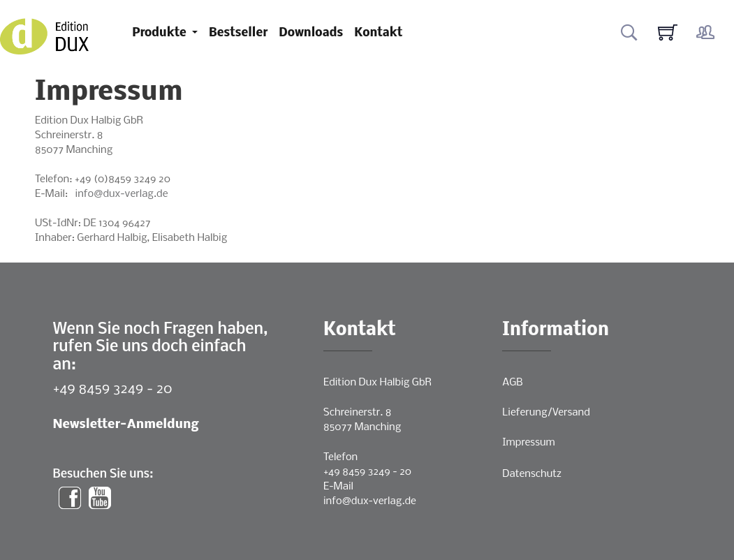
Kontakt (378, 33)
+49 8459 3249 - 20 (113, 389)
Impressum (528, 443)
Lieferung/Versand (546, 413)
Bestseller (238, 33)
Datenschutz (532, 474)
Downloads (311, 33)
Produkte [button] (161, 33)
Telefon (340, 457)
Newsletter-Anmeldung (126, 425)
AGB (512, 383)
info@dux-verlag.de (122, 194)
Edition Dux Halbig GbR (377, 383)
